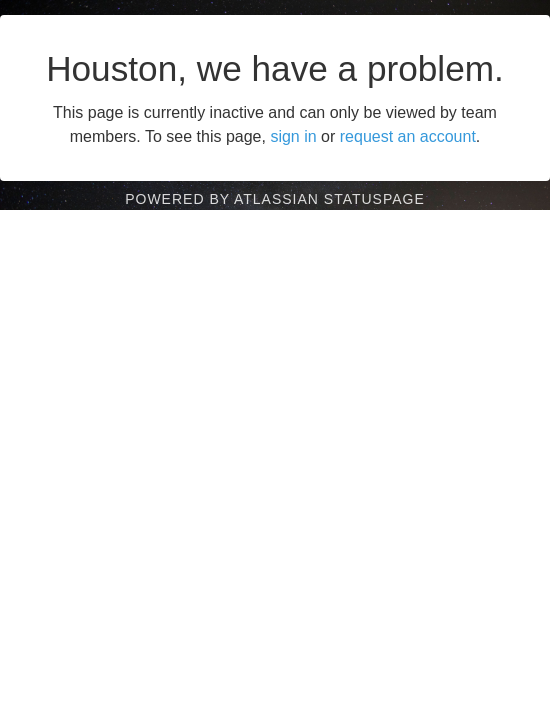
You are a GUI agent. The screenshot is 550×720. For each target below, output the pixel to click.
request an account (408, 136)
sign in (293, 136)
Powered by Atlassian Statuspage (275, 199)
